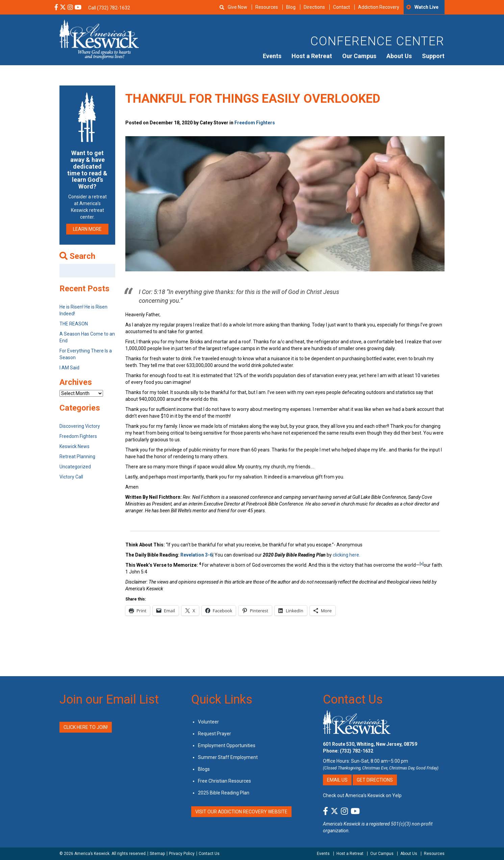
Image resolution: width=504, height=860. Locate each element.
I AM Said (69, 368)
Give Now (237, 7)
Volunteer (208, 722)
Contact (342, 7)
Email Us (337, 780)
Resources (267, 7)
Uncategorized (75, 467)
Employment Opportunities (227, 745)
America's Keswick (342, 824)
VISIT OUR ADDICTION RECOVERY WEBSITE (241, 812)
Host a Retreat (312, 56)
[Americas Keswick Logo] (99, 39)
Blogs (204, 769)
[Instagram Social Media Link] (70, 8)
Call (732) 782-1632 (109, 8)
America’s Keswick (92, 854)
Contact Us (353, 699)
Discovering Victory (80, 426)
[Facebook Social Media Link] (56, 8)
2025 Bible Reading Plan (224, 793)
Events (272, 56)
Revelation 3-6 (196, 555)
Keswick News (74, 446)
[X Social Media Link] (63, 8)
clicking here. (347, 555)
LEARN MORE (87, 229)
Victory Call (71, 477)
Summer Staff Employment (228, 757)
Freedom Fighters (255, 123)
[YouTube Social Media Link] (78, 8)
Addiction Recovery (379, 7)
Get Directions (375, 780)
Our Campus (359, 56)
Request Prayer (215, 734)
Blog (291, 7)
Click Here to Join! (86, 727)
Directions (314, 7)
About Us (399, 56)
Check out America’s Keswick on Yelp (362, 795)
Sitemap (157, 854)
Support (433, 56)
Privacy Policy (182, 854)
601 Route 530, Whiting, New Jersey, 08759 (370, 744)
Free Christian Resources (224, 781)
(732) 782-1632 (357, 751)
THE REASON (74, 324)
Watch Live (426, 7)
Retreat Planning (77, 457)
